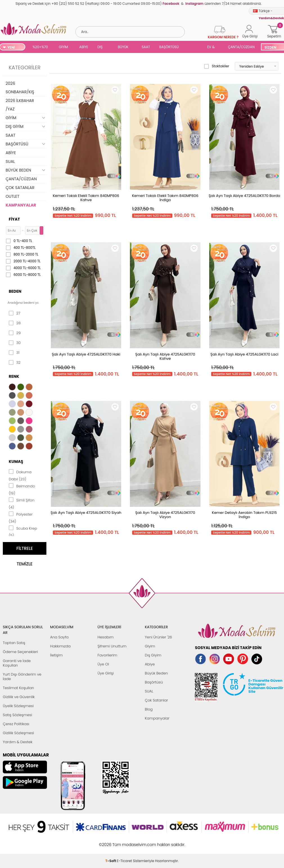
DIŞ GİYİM (102, 47)
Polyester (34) (21, 517)
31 (14, 353)
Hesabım (106, 637)
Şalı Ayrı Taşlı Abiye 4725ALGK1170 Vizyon (165, 515)
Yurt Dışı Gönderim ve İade (22, 677)
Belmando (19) (22, 489)
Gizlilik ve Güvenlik (19, 697)
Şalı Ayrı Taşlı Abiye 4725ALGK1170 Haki (86, 354)
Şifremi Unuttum (112, 646)
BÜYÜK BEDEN (123, 47)
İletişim (56, 655)
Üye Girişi (106, 673)
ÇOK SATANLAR (20, 188)
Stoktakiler (217, 66)
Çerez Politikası (16, 724)
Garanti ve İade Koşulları (17, 663)
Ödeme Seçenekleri (20, 652)
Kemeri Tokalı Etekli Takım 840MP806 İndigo (165, 198)
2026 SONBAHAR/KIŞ (20, 88)
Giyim (150, 646)
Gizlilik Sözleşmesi (18, 733)
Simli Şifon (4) (22, 503)
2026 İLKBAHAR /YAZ (20, 105)
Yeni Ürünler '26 (158, 637)
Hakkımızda (60, 646)
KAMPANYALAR (21, 205)
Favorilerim (107, 655)
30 (15, 343)
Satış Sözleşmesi (17, 715)
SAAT (146, 47)
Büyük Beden (156, 673)
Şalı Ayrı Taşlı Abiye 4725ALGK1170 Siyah (86, 513)
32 (15, 363)
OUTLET (13, 196)
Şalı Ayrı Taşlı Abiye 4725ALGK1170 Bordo (244, 196)
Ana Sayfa (59, 637)
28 (15, 323)
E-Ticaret (125, 842)
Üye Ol (103, 664)
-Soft (111, 842)
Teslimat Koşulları (18, 688)
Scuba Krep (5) (23, 531)
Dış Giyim (153, 655)
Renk (14, 376)
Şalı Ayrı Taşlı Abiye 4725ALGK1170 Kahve (165, 356)
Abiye (150, 664)
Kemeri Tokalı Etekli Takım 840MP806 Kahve (86, 198)
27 (14, 313)
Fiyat (14, 219)
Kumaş (16, 461)
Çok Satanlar (156, 700)
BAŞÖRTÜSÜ (169, 47)
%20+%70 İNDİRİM (40, 47)
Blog (149, 709)
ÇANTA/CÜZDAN (241, 47)
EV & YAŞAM (213, 47)
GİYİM (63, 47)
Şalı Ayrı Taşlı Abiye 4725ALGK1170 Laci (244, 354)
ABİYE (84, 47)
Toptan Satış (14, 643)
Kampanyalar (157, 718)
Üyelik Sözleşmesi (18, 706)
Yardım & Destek (18, 742)
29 (15, 333)
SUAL (194, 47)
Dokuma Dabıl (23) (20, 475)
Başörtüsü (154, 682)
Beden (15, 291)
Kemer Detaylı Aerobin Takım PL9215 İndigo (244, 515)
